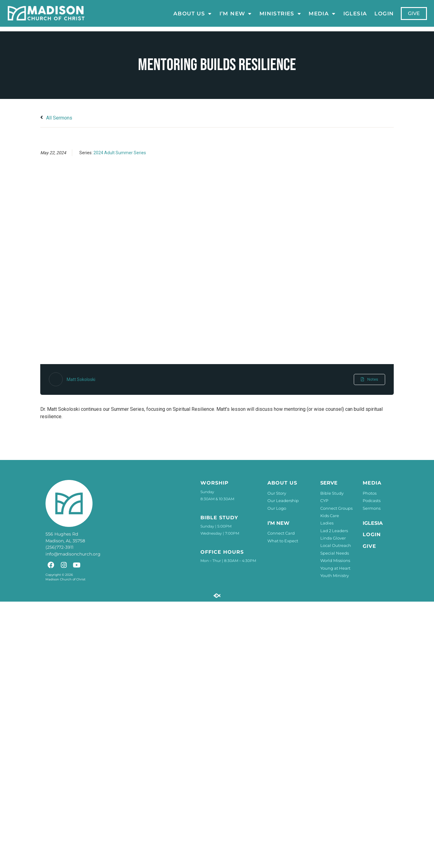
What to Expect (283, 541)
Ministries (280, 14)
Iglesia (355, 14)
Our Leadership (283, 501)
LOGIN (384, 14)
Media (322, 14)
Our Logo (277, 508)
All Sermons (56, 118)
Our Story (277, 493)
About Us (193, 14)
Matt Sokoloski (81, 379)
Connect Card (281, 533)
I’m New (236, 14)
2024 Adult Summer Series (120, 153)
